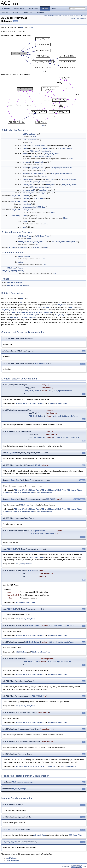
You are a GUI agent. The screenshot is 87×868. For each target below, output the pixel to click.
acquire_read (27, 179)
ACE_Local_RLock (32, 312)
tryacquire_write (28, 193)
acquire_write (27, 185)
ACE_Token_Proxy (29, 134)
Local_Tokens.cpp (12, 861)
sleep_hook (46, 148)
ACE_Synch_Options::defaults (40, 151)
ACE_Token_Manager (15, 283)
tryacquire (26, 162)
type (24, 227)
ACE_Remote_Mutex (45, 492)
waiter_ (21, 271)
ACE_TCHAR (36, 146)
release (25, 168)
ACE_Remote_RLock (10, 492)
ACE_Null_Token (22, 403)
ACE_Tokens (11, 248)
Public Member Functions (51, 16)
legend (44, 71)
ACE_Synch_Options (65, 148)
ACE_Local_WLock (46, 312)
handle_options (24, 242)
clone (25, 216)
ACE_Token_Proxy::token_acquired (23, 317)
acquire (25, 148)
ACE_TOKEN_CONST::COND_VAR (63, 242)
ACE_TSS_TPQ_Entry (10, 271)
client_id (26, 196)
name (43, 146)
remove (25, 174)
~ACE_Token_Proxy (30, 140)
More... (32, 27)
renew (25, 154)
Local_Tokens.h (11, 858)
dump (25, 221)
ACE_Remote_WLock (74, 490)
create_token (23, 248)
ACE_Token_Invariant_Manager (18, 285)
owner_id (26, 210)
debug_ (21, 262)
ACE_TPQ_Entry (40, 207)
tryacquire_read (28, 190)
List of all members (81, 18)
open (24, 146)
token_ (21, 268)
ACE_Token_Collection (36, 403)
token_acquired (28, 207)
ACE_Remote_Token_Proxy (57, 403)
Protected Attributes (80, 16)
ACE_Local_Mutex (19, 312)
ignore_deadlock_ (25, 256)
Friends (73, 18)
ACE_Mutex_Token (62, 315)
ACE (22, 27)
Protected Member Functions (66, 16)
